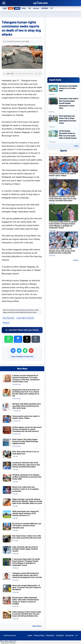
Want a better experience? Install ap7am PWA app (8, 642)
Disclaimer (50, 635)
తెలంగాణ (36, 8)
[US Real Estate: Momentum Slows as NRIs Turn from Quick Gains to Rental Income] (63, 136)
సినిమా (24, 8)
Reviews (45, 8)
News (17, 8)
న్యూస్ (5, 8)
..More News (37, 626)
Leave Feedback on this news (22, 357)
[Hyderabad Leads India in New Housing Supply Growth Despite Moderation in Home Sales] (63, 105)
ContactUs (60, 635)
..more (76, 146)
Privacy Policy (39, 635)
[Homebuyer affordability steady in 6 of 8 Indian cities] (63, 90)
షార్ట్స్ (11, 8)
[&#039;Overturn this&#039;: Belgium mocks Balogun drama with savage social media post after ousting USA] (63, 244)
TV (51, 8)
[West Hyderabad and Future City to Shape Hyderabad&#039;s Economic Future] (63, 121)
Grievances (70, 635)
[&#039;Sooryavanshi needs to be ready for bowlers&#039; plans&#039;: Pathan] (63, 168)
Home (30, 635)
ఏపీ (30, 8)
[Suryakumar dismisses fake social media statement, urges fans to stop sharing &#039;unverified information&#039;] (63, 192)
